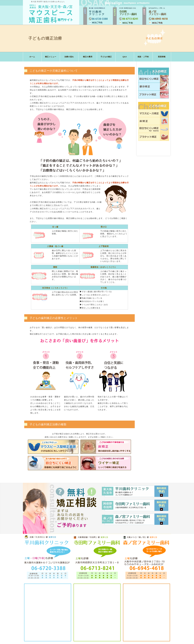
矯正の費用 (88, 57)
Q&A (125, 57)
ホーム (32, 57)
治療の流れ (69, 57)
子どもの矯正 (106, 57)
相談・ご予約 (143, 57)
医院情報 (162, 57)
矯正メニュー (51, 57)
